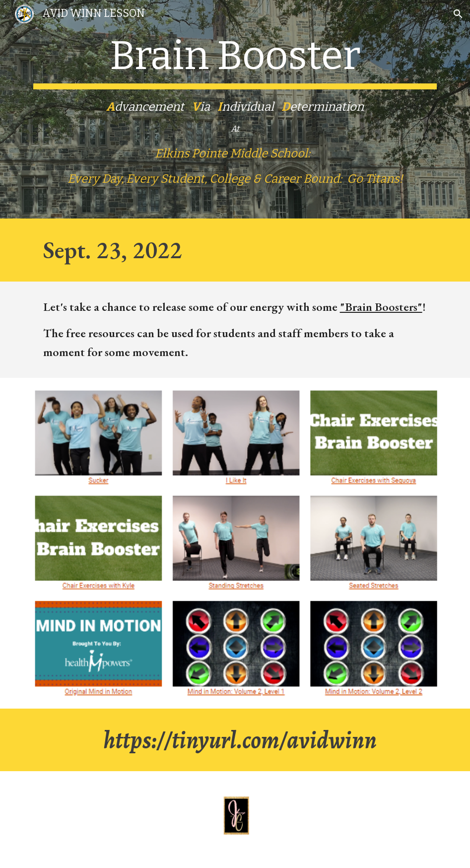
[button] (458, 14)
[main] (235, 109)
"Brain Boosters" (381, 307)
